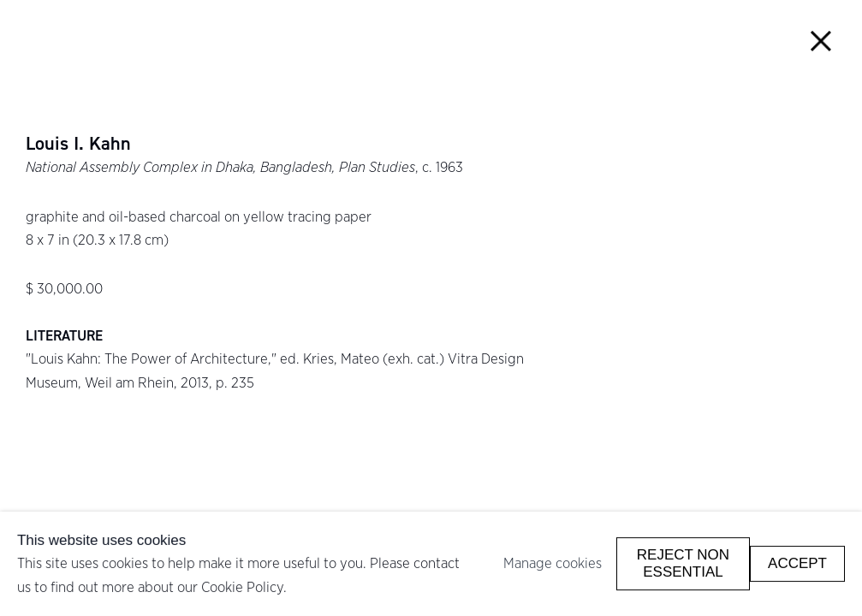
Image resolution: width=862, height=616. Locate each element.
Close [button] (820, 41)
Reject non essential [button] (683, 563)
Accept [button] (797, 563)
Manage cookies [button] (553, 563)
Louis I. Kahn (78, 144)
